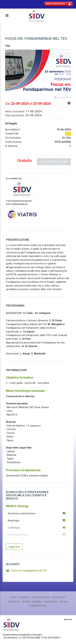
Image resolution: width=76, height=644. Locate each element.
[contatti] (26, 601)
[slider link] (68, 619)
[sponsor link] (22, 214)
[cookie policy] (50, 601)
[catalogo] (37, 601)
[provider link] (22, 189)
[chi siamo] (24, 597)
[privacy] (63, 601)
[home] (13, 597)
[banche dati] (59, 597)
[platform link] (37, 16)
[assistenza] (14, 601)
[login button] (58, 4)
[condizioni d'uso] (38, 606)
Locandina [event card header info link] (64, 97)
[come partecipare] (41, 597)
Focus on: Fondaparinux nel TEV (29, 571)
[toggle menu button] (7, 16)
